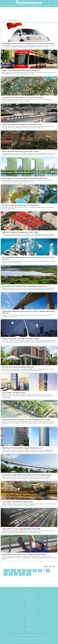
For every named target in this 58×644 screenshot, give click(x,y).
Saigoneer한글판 (32, 639)
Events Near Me (29, 610)
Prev (13, 571)
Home (29, 590)
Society (4, 21)
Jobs (29, 605)
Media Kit (29, 625)
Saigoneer (14, 639)
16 (35, 571)
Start (6, 571)
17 (40, 571)
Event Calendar (29, 617)
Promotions (29, 612)
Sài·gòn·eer (22, 639)
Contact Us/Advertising (29, 597)
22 (16, 574)
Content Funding (29, 592)
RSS (29, 620)
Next (22, 574)
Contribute (29, 602)
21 (11, 574)
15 (29, 571)
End (29, 574)
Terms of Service (29, 630)
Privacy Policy (29, 627)
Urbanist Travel (43, 639)
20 (6, 574)
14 (24, 571)
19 (48, 571)
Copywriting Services (29, 600)
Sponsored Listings (29, 615)
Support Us (29, 595)
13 (19, 571)
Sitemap (29, 622)
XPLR (29, 607)
